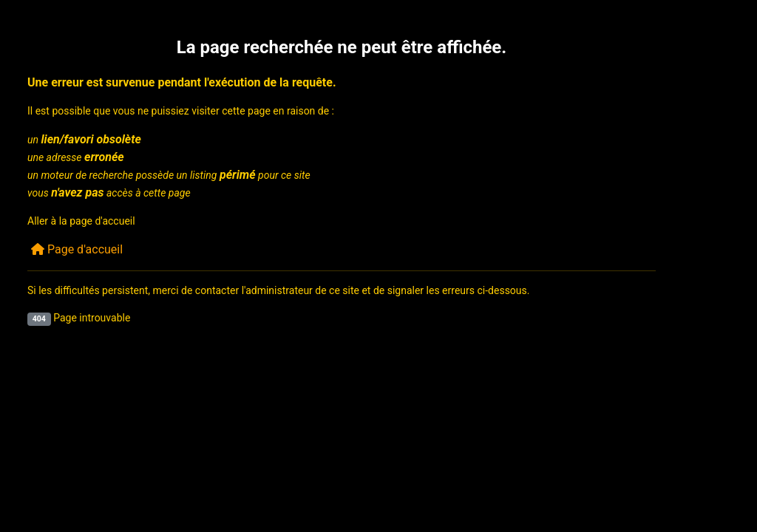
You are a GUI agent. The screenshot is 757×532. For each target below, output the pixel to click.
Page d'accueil (77, 249)
